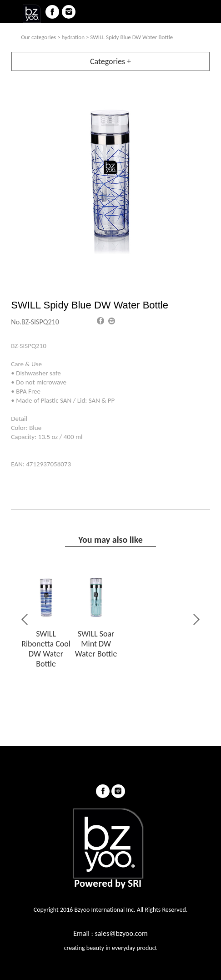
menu (12, 12)
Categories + (110, 61)
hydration (73, 37)
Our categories (38, 37)
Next (196, 619)
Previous (25, 619)
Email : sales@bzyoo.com (110, 933)
